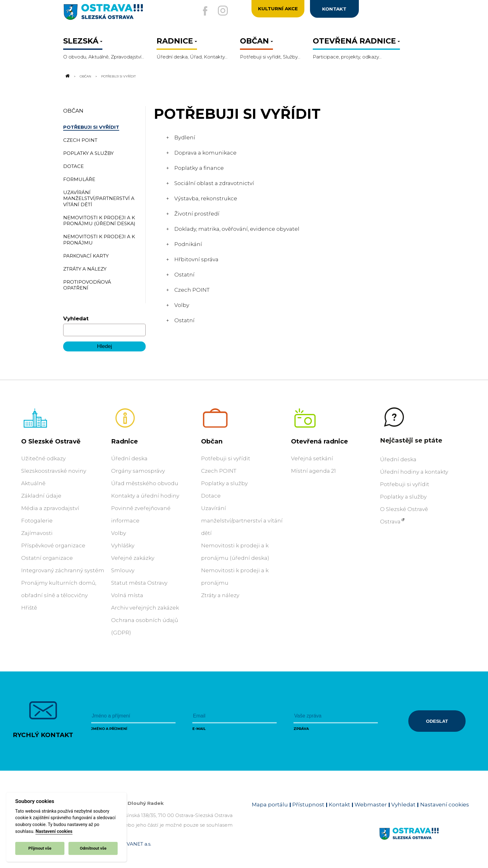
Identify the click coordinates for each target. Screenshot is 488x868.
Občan (85, 76)
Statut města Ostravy (139, 583)
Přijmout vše (40, 848)
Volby (119, 533)
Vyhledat (76, 318)
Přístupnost (308, 805)
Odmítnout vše (93, 848)
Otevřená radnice (319, 441)
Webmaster (371, 805)
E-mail (199, 729)
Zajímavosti (37, 533)
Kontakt (339, 805)
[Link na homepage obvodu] (424, 841)
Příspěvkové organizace (53, 545)
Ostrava (390, 522)
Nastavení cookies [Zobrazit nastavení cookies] (445, 805)
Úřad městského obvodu (145, 483)
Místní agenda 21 (313, 471)
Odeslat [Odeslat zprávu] (437, 721)
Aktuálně (33, 483)
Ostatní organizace (47, 558)
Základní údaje (41, 496)
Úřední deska (129, 458)
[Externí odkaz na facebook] (201, 11)
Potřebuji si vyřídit (226, 458)
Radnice (124, 441)
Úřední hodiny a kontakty (414, 472)
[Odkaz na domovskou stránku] (67, 76)
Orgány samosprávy (138, 471)
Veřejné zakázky (133, 558)
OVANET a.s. (137, 844)
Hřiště (29, 608)
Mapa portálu (270, 805)
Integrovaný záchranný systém (63, 570)
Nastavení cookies (54, 831)
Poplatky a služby (224, 483)
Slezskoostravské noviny (54, 471)
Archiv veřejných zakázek (145, 608)
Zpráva (301, 729)
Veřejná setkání (312, 458)
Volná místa (127, 595)
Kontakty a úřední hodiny (145, 496)
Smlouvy (123, 570)
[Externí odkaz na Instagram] (223, 11)
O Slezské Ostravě (51, 441)
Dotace (211, 496)
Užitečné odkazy (43, 458)
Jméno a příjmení (109, 729)
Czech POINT (219, 471)
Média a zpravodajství (50, 508)
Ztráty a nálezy (220, 595)
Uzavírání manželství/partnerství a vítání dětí (242, 521)
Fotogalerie (37, 521)
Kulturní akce (278, 9)
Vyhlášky (123, 545)
